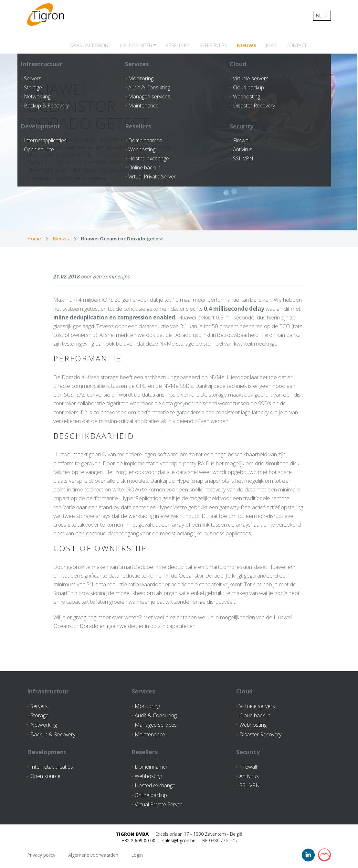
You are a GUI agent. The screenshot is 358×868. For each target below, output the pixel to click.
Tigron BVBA (132, 834)
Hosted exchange (155, 785)
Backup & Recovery (53, 734)
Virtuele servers (257, 706)
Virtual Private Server (158, 804)
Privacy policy (41, 855)
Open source (45, 776)
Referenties (213, 45)
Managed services (156, 725)
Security (248, 752)
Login (137, 855)
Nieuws (247, 45)
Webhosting (253, 725)
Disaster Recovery (260, 734)
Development (47, 752)
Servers (39, 706)
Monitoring (147, 706)
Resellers (178, 45)
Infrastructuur (48, 691)
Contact (296, 45)
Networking (44, 725)
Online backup (151, 795)
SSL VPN (250, 785)
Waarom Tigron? (90, 45)
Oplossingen (137, 45)
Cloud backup (255, 715)
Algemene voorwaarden (93, 855)
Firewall (248, 767)
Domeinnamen (152, 767)
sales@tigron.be (179, 840)
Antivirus (249, 776)
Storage (39, 715)
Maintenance (150, 734)
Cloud (244, 691)
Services (143, 691)
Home (34, 238)
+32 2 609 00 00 (138, 840)
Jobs (271, 45)
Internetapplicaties (52, 767)
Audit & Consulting (156, 715)
